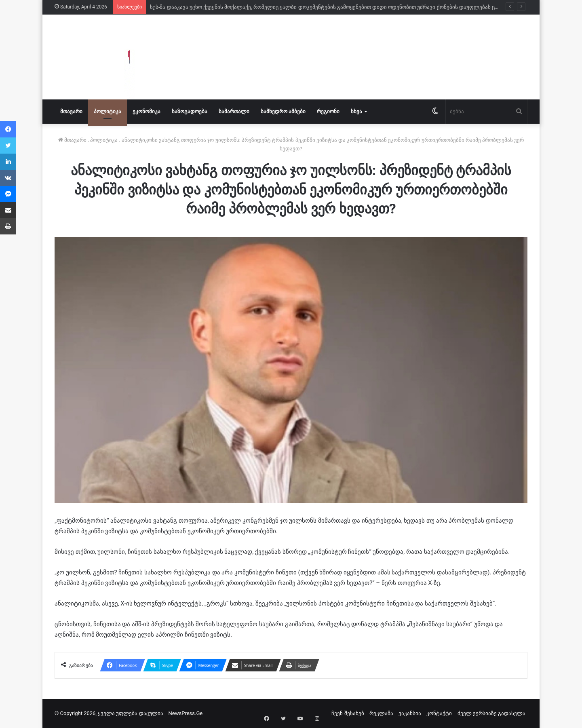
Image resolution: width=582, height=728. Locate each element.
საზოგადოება (190, 111)
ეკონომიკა (147, 111)
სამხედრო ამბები (283, 111)
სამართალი (234, 111)
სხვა (356, 111)
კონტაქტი (439, 713)
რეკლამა (381, 713)
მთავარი (71, 111)
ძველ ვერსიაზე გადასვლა (491, 713)
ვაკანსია (410, 713)
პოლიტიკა (108, 111)
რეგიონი (328, 111)
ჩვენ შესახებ (348, 713)
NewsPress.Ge (186, 713)
